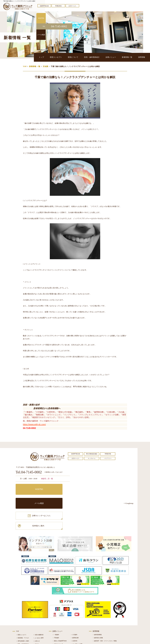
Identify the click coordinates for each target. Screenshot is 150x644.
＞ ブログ (36, 617)
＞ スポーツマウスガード (60, 626)
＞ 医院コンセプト (21, 608)
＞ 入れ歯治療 (56, 623)
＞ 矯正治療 (74, 620)
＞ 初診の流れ (20, 623)
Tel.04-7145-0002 (29, 472)
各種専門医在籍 (44, 6)
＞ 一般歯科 (56, 607)
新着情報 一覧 (35, 66)
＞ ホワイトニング (58, 617)
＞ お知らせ (36, 614)
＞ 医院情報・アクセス (23, 611)
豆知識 (45, 66)
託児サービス (72, 6)
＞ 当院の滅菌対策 (38, 608)
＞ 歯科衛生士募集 (98, 611)
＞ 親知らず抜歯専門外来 (60, 614)
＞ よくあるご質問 (38, 611)
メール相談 (57, 487)
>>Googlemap (128, 503)
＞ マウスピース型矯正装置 (78, 626)
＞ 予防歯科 (56, 611)
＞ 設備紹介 (19, 620)
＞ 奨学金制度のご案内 (23, 614)
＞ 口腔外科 (74, 614)
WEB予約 (29, 487)
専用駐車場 (58, 6)
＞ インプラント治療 (77, 617)
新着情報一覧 (129, 57)
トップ (47, 57)
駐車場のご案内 (57, 496)
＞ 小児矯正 (74, 623)
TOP (25, 66)
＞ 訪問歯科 (74, 629)
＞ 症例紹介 (36, 620)
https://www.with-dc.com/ (34, 424)
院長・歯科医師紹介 (95, 57)
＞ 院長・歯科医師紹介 (23, 617)
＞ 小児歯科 (74, 607)
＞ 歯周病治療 (75, 611)
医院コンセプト (61, 57)
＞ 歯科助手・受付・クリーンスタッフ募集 (105, 614)
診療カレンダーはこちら (31, 496)
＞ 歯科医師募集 (97, 607)
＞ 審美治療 (56, 620)
